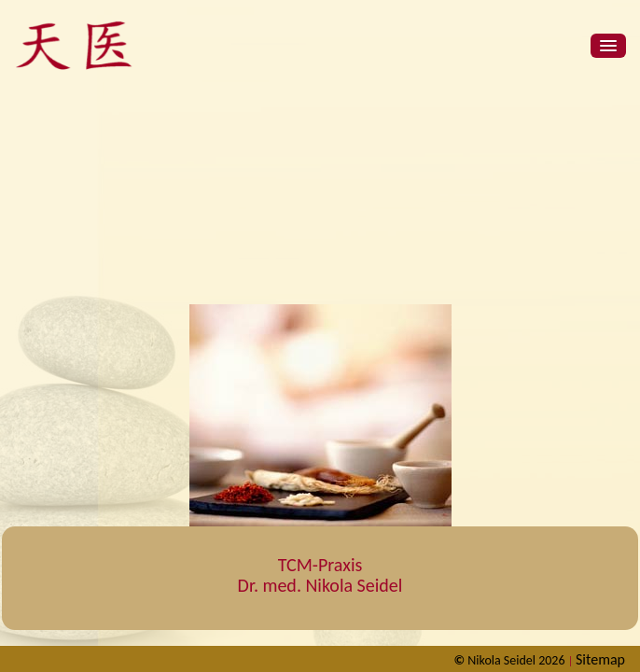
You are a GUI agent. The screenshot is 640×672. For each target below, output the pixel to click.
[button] (608, 46)
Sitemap (600, 659)
